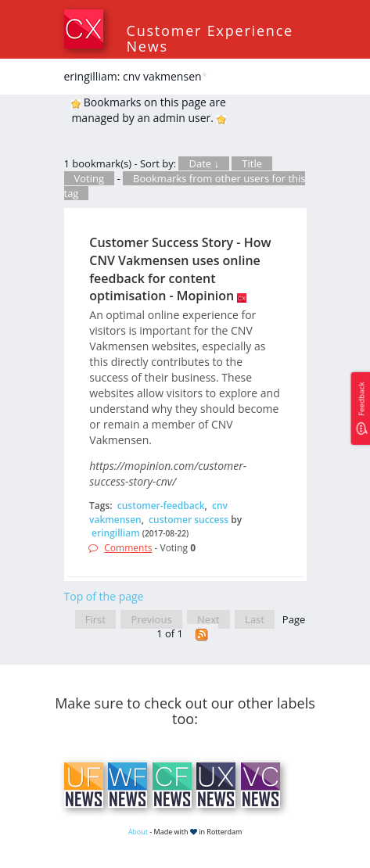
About (138, 832)
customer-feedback (161, 506)
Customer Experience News (210, 38)
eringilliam (116, 533)
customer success (189, 520)
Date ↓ (203, 163)
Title (252, 163)
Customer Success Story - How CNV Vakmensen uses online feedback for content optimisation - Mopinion (180, 269)
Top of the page (104, 596)
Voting (90, 178)
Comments (128, 548)
